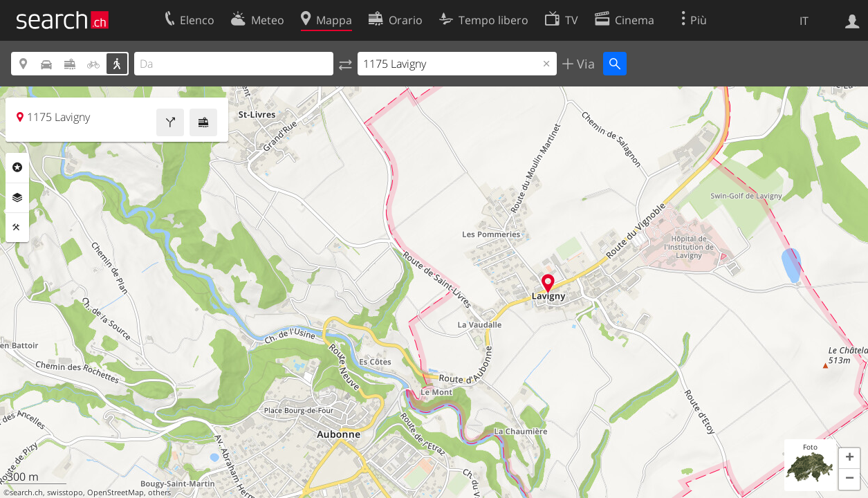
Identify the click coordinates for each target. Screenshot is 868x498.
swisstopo (65, 492)
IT (804, 21)
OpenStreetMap (116, 492)
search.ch (26, 492)
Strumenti (17, 228)
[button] (849, 459)
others (159, 492)
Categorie (17, 167)
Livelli (17, 198)
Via (584, 64)
